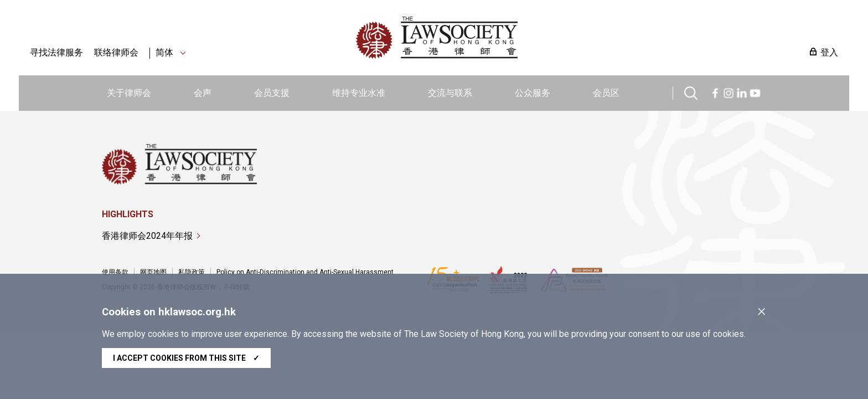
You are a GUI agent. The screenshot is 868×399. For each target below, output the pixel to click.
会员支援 (272, 93)
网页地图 (153, 272)
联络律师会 (116, 52)
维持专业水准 (359, 93)
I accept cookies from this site (186, 358)
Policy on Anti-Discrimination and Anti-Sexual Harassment (305, 272)
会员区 (606, 93)
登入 (829, 52)
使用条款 (115, 272)
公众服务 (533, 93)
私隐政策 (192, 272)
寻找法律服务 (56, 52)
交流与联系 (450, 93)
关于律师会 (129, 93)
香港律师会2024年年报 (147, 236)
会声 (203, 93)
